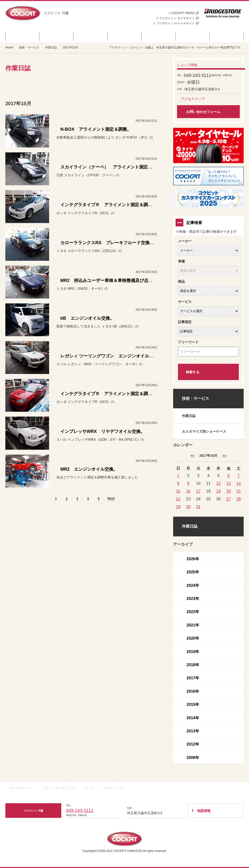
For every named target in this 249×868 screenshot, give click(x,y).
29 (178, 507)
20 (229, 491)
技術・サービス (193, 36)
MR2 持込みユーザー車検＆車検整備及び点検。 (109, 280)
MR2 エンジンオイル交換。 (89, 469)
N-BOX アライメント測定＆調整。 (96, 129)
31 (198, 507)
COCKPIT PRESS (185, 13)
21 (239, 491)
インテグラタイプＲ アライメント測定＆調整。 (108, 205)
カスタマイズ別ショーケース (204, 431)
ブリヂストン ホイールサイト (177, 23)
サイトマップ (113, 788)
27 (229, 499)
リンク (89, 788)
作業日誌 (51, 47)
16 (188, 491)
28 (239, 499)
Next (111, 499)
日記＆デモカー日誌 (159, 36)
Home (9, 47)
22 (178, 499)
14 (239, 483)
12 (218, 483)
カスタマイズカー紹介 (124, 36)
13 (229, 483)
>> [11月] (224, 456)
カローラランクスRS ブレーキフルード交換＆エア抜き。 (118, 243)
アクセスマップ (193, 99)
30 (188, 507)
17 (198, 491)
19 (218, 491)
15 (178, 491)
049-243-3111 (80, 811)
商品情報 (56, 36)
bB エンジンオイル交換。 (87, 318)
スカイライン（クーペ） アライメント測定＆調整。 (113, 167)
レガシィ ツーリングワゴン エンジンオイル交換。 (111, 356)
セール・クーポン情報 (22, 36)
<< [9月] (192, 456)
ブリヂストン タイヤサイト (179, 18)
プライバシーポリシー (58, 788)
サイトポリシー (21, 788)
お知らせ (90, 36)
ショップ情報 (227, 36)
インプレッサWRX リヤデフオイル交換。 (103, 431)
